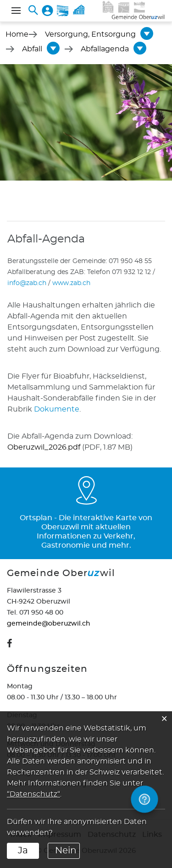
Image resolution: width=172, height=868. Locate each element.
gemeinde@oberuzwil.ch (49, 624)
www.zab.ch (71, 283)
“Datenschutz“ (33, 794)
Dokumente (57, 409)
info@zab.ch (27, 283)
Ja (23, 851)
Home (17, 34)
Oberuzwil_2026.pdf (44, 447)
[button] (90, 34)
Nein (66, 851)
